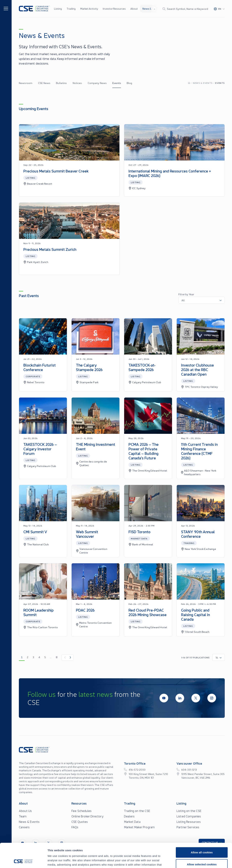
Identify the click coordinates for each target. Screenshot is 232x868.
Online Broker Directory (87, 816)
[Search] (185, 9)
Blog (130, 83)
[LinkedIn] (180, 698)
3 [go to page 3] (33, 657)
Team (23, 816)
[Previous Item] (65, 657)
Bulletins (61, 83)
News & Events (151, 9)
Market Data (132, 822)
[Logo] (34, 9)
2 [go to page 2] (28, 657)
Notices (77, 83)
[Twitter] (196, 698)
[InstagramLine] (212, 698)
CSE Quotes (80, 822)
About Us (25, 811)
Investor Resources (114, 9)
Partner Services (188, 827)
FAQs (75, 827)
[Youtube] (164, 698)
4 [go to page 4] (39, 657)
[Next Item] (71, 657)
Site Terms (86, 862)
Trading (71, 9)
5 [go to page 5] (45, 657)
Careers (24, 827)
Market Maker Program (139, 827)
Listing (58, 9)
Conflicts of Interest (160, 862)
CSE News (44, 83)
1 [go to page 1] (22, 657)
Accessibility (135, 862)
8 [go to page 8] (57, 657)
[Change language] (219, 9)
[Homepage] (189, 83)
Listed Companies (189, 816)
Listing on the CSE (189, 811)
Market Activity (89, 9)
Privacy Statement (110, 862)
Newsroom (26, 83)
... (155, 8)
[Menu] (6, 8)
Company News (97, 83)
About (134, 9)
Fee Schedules (81, 811)
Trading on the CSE (137, 811)
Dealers (129, 816)
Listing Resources (189, 822)
